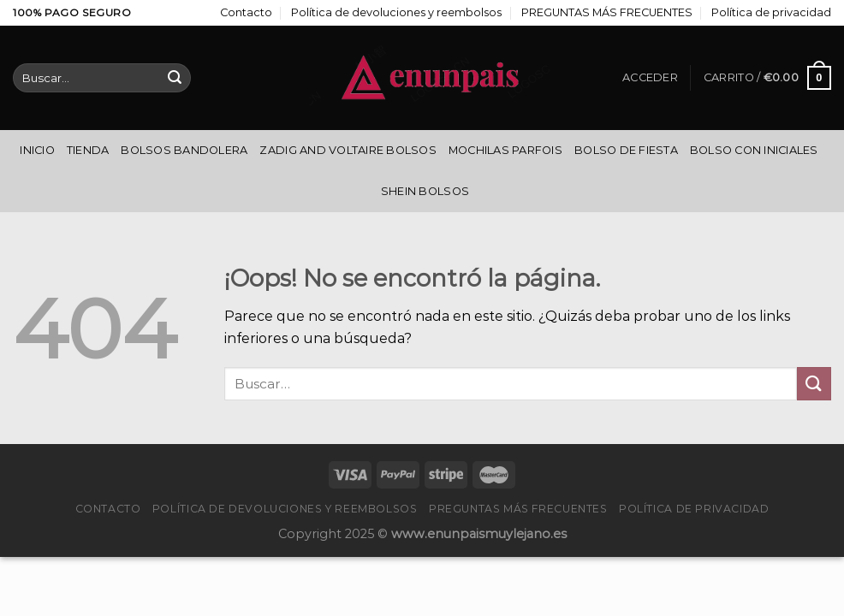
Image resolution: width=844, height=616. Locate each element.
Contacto (246, 12)
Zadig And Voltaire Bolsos (348, 150)
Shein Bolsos (425, 191)
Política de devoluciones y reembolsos (396, 12)
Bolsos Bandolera (184, 150)
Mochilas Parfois (505, 150)
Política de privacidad (771, 12)
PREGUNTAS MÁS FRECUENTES (607, 12)
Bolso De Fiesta (626, 150)
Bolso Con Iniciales (754, 150)
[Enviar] (175, 78)
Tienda (88, 150)
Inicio (37, 150)
